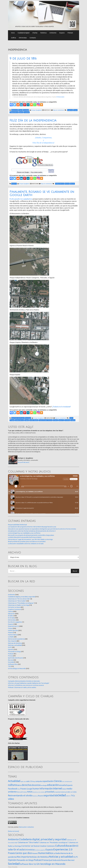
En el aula (11, 618)
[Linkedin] (21, 105)
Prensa (10, 656)
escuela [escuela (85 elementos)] (62, 785)
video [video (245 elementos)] (11, 799)
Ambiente (53, 33)
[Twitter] (15, 105)
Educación (11, 614)
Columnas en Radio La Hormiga (19, 605)
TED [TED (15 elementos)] (35, 864)
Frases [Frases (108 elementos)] (23, 789)
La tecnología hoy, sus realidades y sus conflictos (24, 533)
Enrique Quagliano (36, 110)
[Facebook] (11, 105)
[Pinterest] (25, 105)
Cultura (10, 611)
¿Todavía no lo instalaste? (62, 407)
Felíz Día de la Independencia (33, 121)
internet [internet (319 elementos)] (58, 788)
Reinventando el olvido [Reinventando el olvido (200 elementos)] (20, 795)
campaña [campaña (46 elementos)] (39, 781)
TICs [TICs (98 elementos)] (73, 796)
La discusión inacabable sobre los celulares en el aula (26, 544)
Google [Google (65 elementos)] (29, 789)
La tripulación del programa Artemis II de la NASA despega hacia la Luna (32, 527)
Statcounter (23, 827)
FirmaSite (15, 867)
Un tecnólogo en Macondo (17, 668)
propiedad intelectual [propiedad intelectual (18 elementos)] (60, 792)
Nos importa (12, 641)
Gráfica (13, 38)
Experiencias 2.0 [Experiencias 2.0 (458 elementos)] (63, 849)
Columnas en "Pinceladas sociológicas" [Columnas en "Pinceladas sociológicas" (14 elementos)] (54, 842)
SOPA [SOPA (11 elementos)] (67, 796)
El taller (11, 616)
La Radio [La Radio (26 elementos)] (57, 853)
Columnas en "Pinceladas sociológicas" (21, 603)
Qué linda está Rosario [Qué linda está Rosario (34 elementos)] (58, 860)
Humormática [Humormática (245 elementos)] (45, 853)
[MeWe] (28, 105)
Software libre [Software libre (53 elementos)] (26, 864)
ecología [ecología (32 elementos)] (44, 785)
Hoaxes (11, 633)
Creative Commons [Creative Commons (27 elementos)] (47, 846)
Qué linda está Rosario (16, 658)
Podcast (11, 654)
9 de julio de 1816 (23, 59)
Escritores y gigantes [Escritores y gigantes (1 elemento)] (40, 850)
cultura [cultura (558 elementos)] (12, 785)
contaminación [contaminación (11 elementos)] (68, 782)
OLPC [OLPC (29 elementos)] (76, 857)
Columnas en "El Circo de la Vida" (19, 599)
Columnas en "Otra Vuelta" (17, 601)
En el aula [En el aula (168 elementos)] (19, 849)
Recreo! (11, 660)
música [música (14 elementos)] (25, 792)
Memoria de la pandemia (16, 639)
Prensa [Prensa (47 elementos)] (45, 860)
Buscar (75, 571)
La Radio (11, 637)
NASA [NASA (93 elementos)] (30, 792)
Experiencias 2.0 (13, 626)
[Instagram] (38, 105)
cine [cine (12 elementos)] (63, 781)
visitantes (31, 827)
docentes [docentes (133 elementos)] (36, 785)
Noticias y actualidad (15, 645)
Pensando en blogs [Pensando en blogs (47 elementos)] (25, 860)
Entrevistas (23, 38)
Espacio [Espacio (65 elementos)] (69, 785)
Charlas (35, 33)
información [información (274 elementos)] (46, 788)
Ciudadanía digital (24, 33)
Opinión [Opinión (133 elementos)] (12, 860)
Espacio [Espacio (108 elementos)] (49, 850)
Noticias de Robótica (15, 643)
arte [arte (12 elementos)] (25, 781)
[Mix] (31, 105)
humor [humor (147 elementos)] (36, 789)
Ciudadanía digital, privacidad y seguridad (22, 597)
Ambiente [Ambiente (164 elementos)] (13, 839)
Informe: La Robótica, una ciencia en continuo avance (26, 685)
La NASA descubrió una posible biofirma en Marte (25, 537)
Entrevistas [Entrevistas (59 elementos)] (30, 850)
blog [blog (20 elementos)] (34, 781)
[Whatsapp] (35, 105)
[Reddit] (18, 105)
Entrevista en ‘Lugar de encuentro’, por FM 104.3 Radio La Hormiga (30, 539)
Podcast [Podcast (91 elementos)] (38, 860)
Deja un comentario (59, 110)
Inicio (13, 33)
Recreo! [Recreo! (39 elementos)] (71, 860)
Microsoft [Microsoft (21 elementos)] (20, 792)
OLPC (10, 647)
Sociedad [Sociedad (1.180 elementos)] (14, 864)
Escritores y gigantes (15, 622)
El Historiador (60, 97)
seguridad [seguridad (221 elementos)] (49, 795)
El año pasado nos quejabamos (21, 199)
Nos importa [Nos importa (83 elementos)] (23, 857)
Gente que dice (13, 630)
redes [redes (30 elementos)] (75, 792)
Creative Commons (15, 609)
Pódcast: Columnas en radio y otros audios (22, 687)
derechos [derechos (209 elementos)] (27, 785)
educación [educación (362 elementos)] (53, 785)
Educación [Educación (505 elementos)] (70, 846)
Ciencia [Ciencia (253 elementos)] (58, 781)
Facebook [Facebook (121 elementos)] (13, 789)
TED (9, 666)
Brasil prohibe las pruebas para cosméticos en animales (27, 541)
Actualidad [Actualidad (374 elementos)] (14, 781)
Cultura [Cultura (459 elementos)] (59, 846)
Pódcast (70, 33)
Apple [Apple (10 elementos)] (22, 782)
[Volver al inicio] (13, 831)
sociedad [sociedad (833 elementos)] (60, 795)
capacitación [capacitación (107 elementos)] (48, 781)
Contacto (33, 38)
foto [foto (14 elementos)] (19, 789)
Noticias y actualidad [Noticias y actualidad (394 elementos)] (61, 857)
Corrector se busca (14, 607)
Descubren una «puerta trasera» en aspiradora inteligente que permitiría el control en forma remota (42, 529)
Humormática (13, 635)
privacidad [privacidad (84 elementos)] (50, 792)
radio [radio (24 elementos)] (69, 792)
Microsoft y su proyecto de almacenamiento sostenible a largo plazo (31, 535)
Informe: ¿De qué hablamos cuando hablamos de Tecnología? (29, 683)
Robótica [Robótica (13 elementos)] (35, 796)
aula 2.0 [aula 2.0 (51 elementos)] (29, 781)
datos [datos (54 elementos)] (19, 785)
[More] (41, 105)
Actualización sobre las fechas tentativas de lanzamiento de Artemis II (32, 531)
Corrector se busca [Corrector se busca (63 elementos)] (30, 846)
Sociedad (11, 662)
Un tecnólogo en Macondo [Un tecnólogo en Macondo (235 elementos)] (51, 864)
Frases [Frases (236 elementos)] (12, 853)
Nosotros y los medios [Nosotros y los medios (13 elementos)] (39, 792)
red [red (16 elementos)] (71, 792)
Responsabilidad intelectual (17, 525)
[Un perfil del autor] (24, 462)
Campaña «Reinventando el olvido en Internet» (24, 681)
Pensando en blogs (14, 652)
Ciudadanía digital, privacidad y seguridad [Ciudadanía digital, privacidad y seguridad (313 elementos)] (43, 839)
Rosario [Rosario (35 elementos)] (41, 796)
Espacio (62, 33)
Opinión (11, 649)
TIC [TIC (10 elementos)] (70, 796)
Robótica (43, 33)
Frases (10, 628)
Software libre (13, 664)
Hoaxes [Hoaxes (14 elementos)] (35, 853)
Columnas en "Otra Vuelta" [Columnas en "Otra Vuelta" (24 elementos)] (28, 842)
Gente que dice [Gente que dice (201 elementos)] (24, 853)
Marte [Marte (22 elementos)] (64, 789)
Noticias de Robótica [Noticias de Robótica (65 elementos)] (39, 857)
